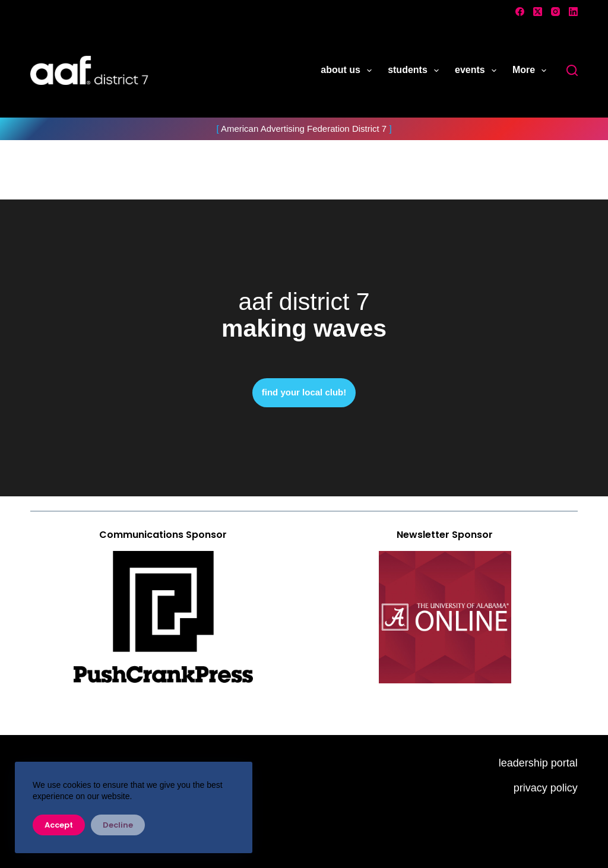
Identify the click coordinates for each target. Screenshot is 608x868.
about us (349, 71)
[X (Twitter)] (538, 12)
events (478, 71)
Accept (59, 825)
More (532, 71)
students (416, 71)
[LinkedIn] (573, 12)
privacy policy (546, 788)
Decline (118, 825)
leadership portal (538, 763)
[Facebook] (520, 12)
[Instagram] (555, 12)
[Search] (572, 70)
